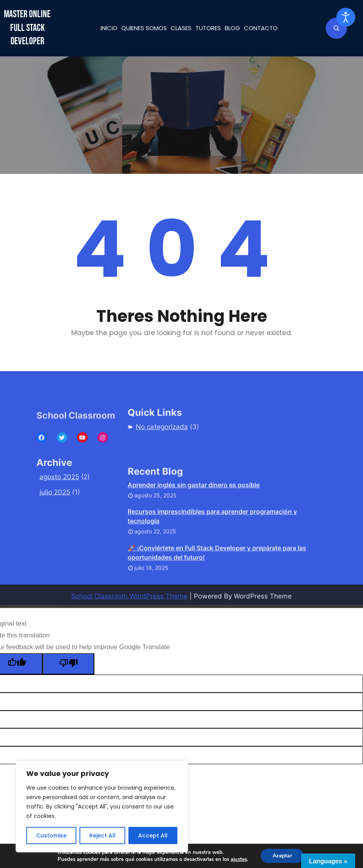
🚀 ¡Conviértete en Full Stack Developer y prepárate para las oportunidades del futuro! (217, 594)
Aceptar (282, 856)
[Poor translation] (69, 664)
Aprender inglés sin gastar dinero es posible (194, 526)
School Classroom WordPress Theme (129, 605)
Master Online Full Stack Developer (27, 28)
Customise (51, 836)
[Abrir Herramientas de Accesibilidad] (346, 17)
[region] (102, 807)
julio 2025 (55, 509)
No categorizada (162, 437)
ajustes (239, 859)
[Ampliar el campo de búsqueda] (336, 28)
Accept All (153, 836)
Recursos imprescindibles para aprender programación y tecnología (212, 558)
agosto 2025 (59, 493)
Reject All (102, 836)
